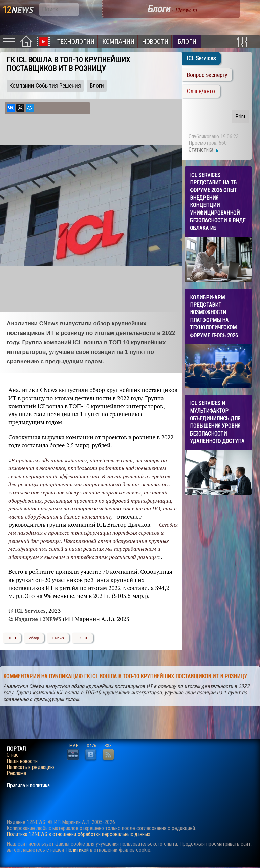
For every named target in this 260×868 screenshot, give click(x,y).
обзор (34, 638)
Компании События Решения (45, 86)
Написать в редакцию (30, 767)
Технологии (76, 42)
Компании (118, 42)
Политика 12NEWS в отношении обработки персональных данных (79, 834)
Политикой (77, 850)
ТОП (12, 638)
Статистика (204, 150)
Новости (155, 42)
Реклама (16, 773)
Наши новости (22, 761)
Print (240, 116)
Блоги (187, 42)
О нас (13, 755)
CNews (58, 638)
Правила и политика (28, 786)
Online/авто (201, 91)
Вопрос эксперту (207, 75)
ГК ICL (83, 638)
